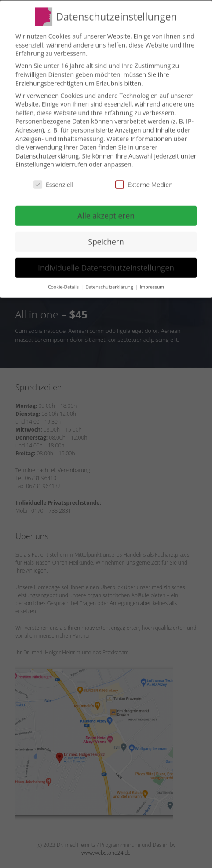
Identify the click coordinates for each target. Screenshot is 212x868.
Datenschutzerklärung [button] (110, 286)
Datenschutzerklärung (47, 155)
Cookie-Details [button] (64, 286)
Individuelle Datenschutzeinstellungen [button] (106, 267)
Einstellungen (35, 164)
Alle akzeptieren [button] (106, 215)
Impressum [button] (152, 286)
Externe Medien (144, 184)
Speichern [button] (106, 241)
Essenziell (53, 184)
